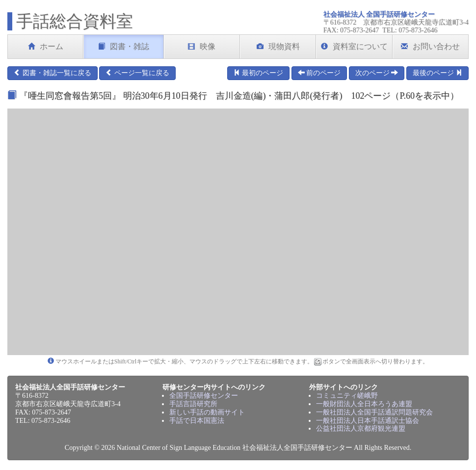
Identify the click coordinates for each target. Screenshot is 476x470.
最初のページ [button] (259, 73)
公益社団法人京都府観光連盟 (361, 429)
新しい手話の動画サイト (207, 412)
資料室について (354, 46)
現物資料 (278, 46)
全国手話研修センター (204, 396)
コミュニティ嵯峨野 (347, 396)
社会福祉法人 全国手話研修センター (379, 14)
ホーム (46, 46)
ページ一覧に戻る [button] (137, 73)
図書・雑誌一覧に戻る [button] (53, 73)
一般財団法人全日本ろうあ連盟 (364, 404)
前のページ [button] (319, 73)
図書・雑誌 (124, 46)
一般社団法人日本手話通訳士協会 (368, 421)
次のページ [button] (377, 73)
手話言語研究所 (193, 404)
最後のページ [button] (438, 73)
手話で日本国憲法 (197, 421)
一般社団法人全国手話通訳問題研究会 (374, 412)
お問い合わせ (430, 46)
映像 (202, 46)
